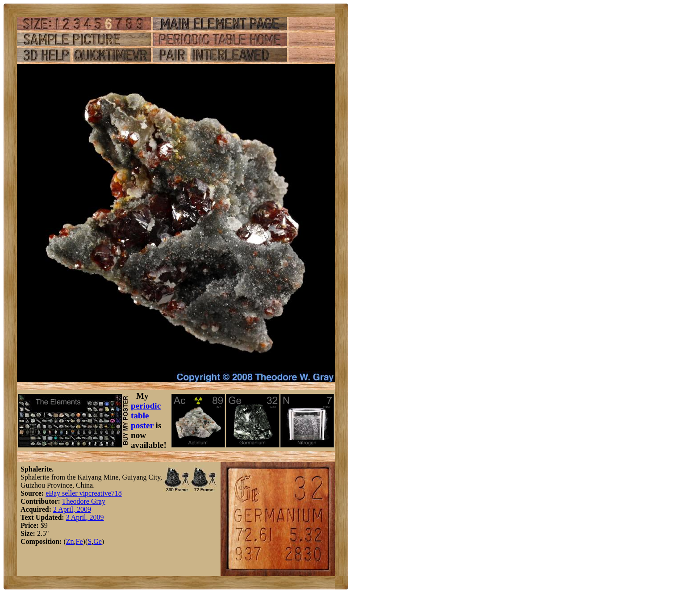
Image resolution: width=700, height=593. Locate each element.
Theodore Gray (84, 501)
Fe (79, 541)
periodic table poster (146, 416)
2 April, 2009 (72, 509)
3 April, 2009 (85, 517)
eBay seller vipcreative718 (84, 493)
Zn (70, 541)
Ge (98, 541)
